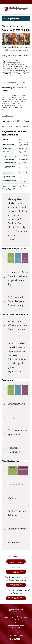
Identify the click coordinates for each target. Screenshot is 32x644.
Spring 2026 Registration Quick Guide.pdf (16, 96)
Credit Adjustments (17, 529)
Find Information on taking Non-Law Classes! (16, 598)
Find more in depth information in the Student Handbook (16, 562)
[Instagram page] (21, 639)
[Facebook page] (11, 639)
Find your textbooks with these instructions (16, 572)
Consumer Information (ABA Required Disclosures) (16, 630)
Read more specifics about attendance (16, 585)
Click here (11, 70)
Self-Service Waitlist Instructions (13, 105)
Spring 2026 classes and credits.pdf (14, 100)
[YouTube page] (17, 639)
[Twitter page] (13, 639)
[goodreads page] (19, 639)
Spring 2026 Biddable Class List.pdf (14, 98)
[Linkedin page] (15, 639)
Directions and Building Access (16, 625)
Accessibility (16, 633)
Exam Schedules (8, 116)
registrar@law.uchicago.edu (17, 65)
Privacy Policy (16, 628)
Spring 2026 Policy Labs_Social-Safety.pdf (16, 126)
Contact (16, 622)
